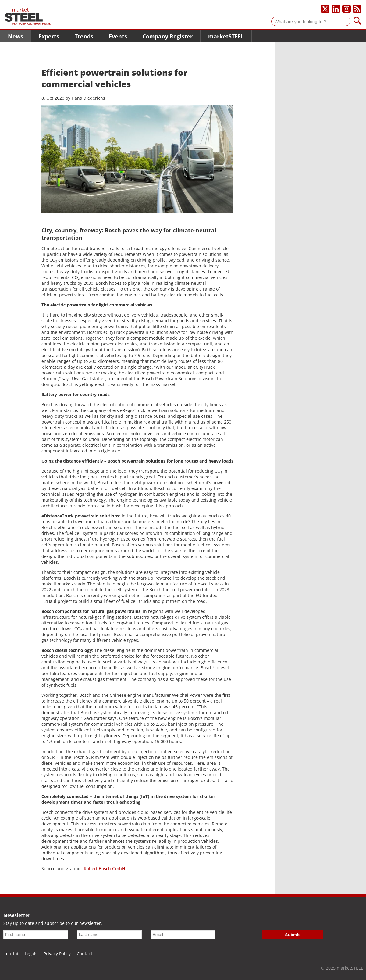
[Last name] (109, 935)
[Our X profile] (325, 9)
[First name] (36, 935)
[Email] (183, 935)
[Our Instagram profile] (346, 9)
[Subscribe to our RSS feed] (357, 9)
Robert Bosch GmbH (104, 869)
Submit (293, 935)
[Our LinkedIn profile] (336, 9)
